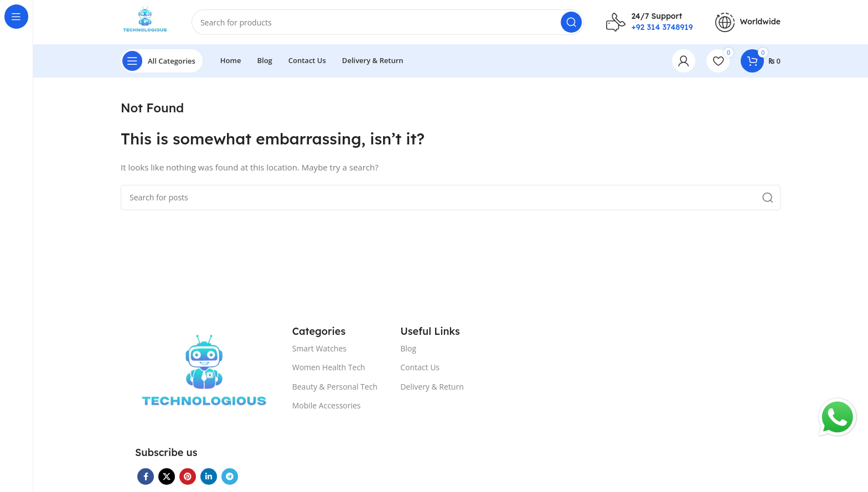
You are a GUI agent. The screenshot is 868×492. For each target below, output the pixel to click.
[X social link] (167, 477)
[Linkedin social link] (209, 477)
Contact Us (420, 367)
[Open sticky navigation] (162, 61)
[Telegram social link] (230, 477)
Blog (408, 348)
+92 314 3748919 (662, 27)
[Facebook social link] (146, 477)
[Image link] (204, 377)
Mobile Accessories (327, 405)
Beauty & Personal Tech (335, 387)
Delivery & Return (432, 387)
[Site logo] (145, 21)
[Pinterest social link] (188, 477)
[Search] (388, 22)
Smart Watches (319, 348)
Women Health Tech (329, 367)
